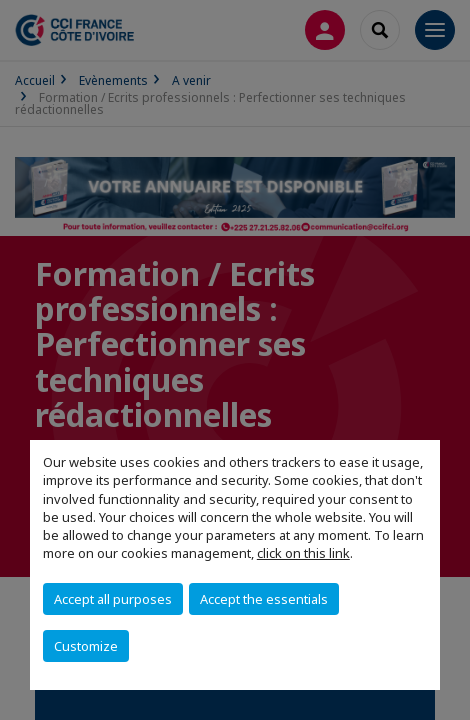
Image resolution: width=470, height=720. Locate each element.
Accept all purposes (113, 599)
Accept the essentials (264, 599)
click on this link (303, 553)
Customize (86, 646)
